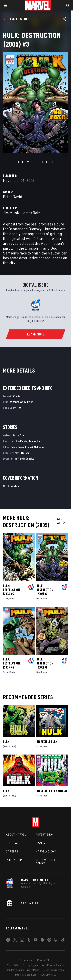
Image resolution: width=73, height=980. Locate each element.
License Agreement (54, 970)
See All (61, 521)
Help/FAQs (13, 843)
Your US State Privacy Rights (22, 965)
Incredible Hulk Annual (52, 791)
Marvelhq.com (46, 851)
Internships (15, 860)
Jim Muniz (11, 213)
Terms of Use (26, 960)
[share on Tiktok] (63, 941)
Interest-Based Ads (26, 975)
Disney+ (41, 843)
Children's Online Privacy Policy (23, 970)
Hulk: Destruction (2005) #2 (11, 663)
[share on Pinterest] (49, 941)
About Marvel (16, 835)
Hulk (6, 742)
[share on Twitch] (56, 941)
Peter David (13, 197)
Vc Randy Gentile (24, 458)
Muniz (12, 598)
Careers (12, 851)
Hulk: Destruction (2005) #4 (11, 590)
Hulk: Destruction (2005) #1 (45, 663)
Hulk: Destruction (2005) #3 (45, 590)
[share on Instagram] (22, 941)
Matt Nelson (22, 453)
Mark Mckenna (36, 447)
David (6, 598)
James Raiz (31, 213)
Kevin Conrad (18, 447)
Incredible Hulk (47, 742)
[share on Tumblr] (29, 941)
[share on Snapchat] (42, 941)
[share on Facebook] (8, 941)
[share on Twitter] (15, 941)
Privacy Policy (44, 960)
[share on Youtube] (36, 941)
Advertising (44, 835)
